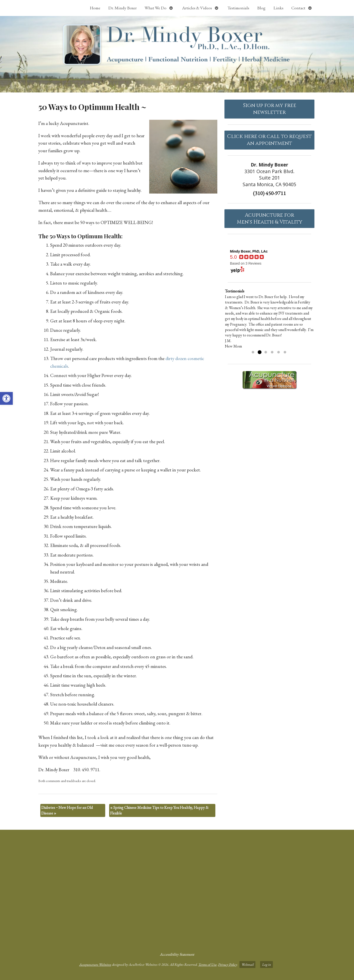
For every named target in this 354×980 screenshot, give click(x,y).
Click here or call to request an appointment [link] (269, 140)
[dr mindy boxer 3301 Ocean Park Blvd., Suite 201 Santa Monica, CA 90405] (177, 889)
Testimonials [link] (238, 8)
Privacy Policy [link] (227, 964)
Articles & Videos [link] (197, 8)
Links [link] (278, 8)
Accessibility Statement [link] (177, 954)
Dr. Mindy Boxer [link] (122, 8)
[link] (6, 398)
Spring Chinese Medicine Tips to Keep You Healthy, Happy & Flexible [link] (159, 810)
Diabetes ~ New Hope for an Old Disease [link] (67, 810)
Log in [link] (266, 964)
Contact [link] (298, 8)
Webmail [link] (247, 964)
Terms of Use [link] (207, 964)
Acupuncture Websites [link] (95, 964)
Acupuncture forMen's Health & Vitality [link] (270, 219)
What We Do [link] (155, 8)
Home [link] (95, 8)
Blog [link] (261, 8)
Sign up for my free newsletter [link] (270, 109)
